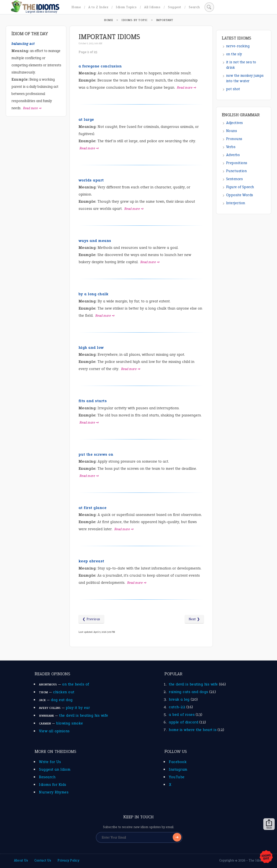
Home (76, 7)
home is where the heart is (193, 730)
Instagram (178, 769)
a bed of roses (182, 715)
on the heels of (76, 684)
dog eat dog (62, 700)
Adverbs (233, 155)
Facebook (178, 762)
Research (47, 777)
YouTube (177, 777)
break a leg (179, 699)
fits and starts (93, 401)
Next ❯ (194, 619)
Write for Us (50, 762)
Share (269, 824)
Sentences (235, 179)
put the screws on (96, 454)
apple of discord (184, 722)
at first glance (93, 508)
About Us (21, 860)
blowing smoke (70, 723)
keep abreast (91, 561)
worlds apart (91, 180)
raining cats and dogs (188, 692)
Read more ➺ (187, 88)
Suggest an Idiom (55, 769)
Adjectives (235, 123)
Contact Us (43, 860)
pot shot (233, 89)
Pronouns (234, 139)
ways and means (95, 241)
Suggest (175, 7)
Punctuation (237, 171)
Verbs (231, 147)
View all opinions (54, 731)
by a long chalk (94, 294)
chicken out (64, 692)
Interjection (236, 203)
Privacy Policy (68, 860)
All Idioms (152, 7)
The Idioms (257, 860)
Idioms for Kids (53, 785)
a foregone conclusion (100, 66)
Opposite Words (240, 195)
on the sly (234, 54)
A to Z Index (98, 7)
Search (194, 7)
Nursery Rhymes (54, 792)
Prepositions (237, 163)
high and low (91, 348)
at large (86, 119)
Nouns (232, 131)
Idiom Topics (126, 7)
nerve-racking (238, 46)
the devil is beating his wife (84, 715)
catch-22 (177, 707)
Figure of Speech (240, 187)
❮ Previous (91, 619)
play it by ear (78, 708)
